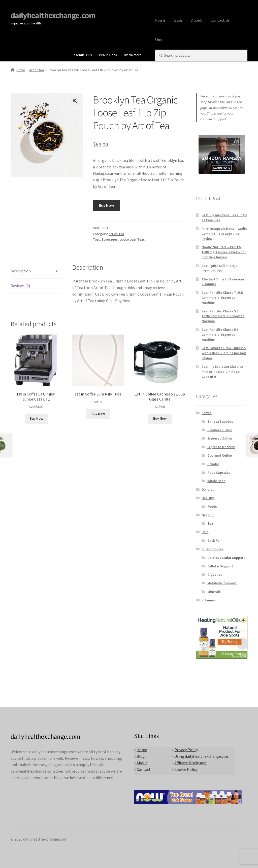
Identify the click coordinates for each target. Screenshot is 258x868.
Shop (159, 40)
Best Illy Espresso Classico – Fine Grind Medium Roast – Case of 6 (224, 372)
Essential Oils (82, 55)
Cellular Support (220, 566)
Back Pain (215, 540)
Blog (178, 20)
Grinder (213, 464)
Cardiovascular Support (226, 558)
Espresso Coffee (220, 438)
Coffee (206, 413)
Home (160, 20)
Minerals (214, 592)
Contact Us (220, 20)
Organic (208, 515)
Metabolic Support (222, 583)
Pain (205, 532)
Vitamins (209, 600)
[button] (75, 101)
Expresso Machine (221, 447)
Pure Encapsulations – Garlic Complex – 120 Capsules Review (224, 234)
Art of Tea (37, 70)
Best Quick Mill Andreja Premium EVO (220, 268)
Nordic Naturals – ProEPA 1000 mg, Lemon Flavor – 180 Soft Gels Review (224, 252)
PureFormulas (213, 549)
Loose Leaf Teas (132, 239)
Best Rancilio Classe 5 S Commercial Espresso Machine (220, 335)
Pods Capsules (219, 473)
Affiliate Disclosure (190, 763)
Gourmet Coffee (220, 455)
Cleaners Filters (220, 430)
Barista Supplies (220, 421)
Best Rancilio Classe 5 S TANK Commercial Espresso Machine (223, 316)
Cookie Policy (186, 769)
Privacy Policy (186, 750)
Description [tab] (21, 271)
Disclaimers (133, 55)
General (208, 489)
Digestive (215, 574)
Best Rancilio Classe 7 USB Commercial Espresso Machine (222, 298)
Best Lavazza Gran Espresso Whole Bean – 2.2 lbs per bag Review (224, 353)
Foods (212, 507)
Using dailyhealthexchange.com (202, 756)
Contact (144, 769)
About (197, 20)
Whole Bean (216, 481)
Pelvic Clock (108, 55)
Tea (210, 523)
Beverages (110, 239)
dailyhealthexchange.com (53, 15)
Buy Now (106, 205)
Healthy (208, 498)
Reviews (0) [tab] (20, 286)
